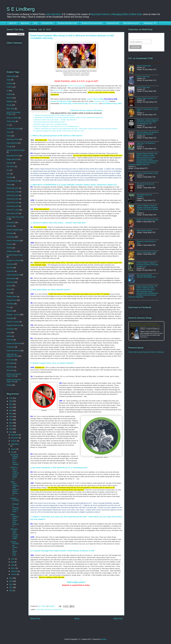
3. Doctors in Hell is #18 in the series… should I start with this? (58, 223)
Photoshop (10, 304)
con (8, 125)
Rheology (10, 318)
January (14, 574)
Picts (8, 307)
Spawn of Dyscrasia (14, 343)
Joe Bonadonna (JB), (80, 103)
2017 (11, 426)
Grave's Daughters (13, 230)
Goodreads (11, 223)
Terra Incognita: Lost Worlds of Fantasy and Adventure (148, 133)
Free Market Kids (13, 181)
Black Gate (11, 109)
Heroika (9, 244)
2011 (11, 587)
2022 (11, 410)
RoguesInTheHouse (14, 325)
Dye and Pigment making (16, 150)
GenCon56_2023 (13, 206)
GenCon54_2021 (13, 199)
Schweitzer (11, 329)
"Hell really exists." (76, 582)
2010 (11, 590)
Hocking (10, 248)
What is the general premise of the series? (55, 115)
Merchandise (11, 278)
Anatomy (10, 87)
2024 (11, 404)
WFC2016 (10, 370)
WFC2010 (10, 367)
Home (77, 619)
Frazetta (10, 177)
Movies (9, 286)
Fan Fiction (11, 166)
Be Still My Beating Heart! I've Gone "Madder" (15, 459)
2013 (11, 581)
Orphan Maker (12, 296)
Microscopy (11, 282)
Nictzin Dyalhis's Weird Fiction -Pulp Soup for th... (15, 520)
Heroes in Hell (58, 90)
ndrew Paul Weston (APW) (62, 101)
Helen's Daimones (13, 241)
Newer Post (35, 619)
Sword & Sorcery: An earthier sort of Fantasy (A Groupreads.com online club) (145, 325)
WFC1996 (10, 363)
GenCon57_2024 (13, 210)
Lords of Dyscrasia (13, 275)
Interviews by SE (113, 23)
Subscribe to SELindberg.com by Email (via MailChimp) (145, 36)
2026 (11, 398)
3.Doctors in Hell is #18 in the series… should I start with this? (55, 120)
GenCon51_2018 (13, 192)
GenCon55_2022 (13, 203)
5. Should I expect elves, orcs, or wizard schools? (52, 363)
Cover (9, 132)
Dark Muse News (13, 139)
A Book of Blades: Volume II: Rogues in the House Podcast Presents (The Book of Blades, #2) (148, 208)
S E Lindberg (21, 9)
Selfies (9, 336)
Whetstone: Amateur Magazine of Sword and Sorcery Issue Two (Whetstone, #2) (148, 122)
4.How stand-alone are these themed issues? (50, 122)
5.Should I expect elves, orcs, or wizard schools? (50, 124)
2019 (11, 420)
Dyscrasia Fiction (13, 156)
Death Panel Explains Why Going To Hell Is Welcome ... (15, 488)
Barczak (10, 98)
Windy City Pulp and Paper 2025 (14, 375)
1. (34, 115)
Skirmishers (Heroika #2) (146, 184)
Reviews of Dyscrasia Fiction (92, 23)
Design (9, 147)
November (15, 438)
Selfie (9, 333)
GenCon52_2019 (13, 195)
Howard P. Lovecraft (14, 260)
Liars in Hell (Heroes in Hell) (147, 252)
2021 (11, 414)
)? (102, 118)
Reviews (10, 311)
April (13, 565)
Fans (8, 174)
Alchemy (10, 83)
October (14, 441)
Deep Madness (12, 143)
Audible (9, 94)
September (15, 444)
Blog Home (25, 23)
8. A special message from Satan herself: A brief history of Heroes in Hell (62, 551)
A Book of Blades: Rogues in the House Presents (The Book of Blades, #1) (147, 265)
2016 (11, 429)
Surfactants (11, 347)
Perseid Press (58, 609)
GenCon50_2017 (13, 188)
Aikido (9, 80)
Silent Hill (10, 340)
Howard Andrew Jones (15, 255)
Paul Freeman (93, 103)
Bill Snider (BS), (66, 103)
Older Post (118, 619)
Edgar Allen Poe (12, 159)
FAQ (35, 23)
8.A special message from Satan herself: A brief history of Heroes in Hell (58, 131)
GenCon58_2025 (13, 213)
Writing (9, 385)
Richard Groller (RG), (102, 101)
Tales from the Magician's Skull (12, 355)
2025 (11, 401)
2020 (11, 417)
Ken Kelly (10, 268)
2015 (11, 432)
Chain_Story (11, 121)
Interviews (48, 609)
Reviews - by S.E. (13, 315)
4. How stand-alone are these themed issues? (50, 290)
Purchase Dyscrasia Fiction (67, 23)
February (14, 571)
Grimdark (10, 233)
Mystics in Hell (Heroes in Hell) (147, 220)
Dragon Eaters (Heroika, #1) (147, 98)
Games (9, 185)
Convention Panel (13, 129)
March (13, 568)
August (14, 449)
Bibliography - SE (150, 23)
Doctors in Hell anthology (76, 86)
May (13, 562)
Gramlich (10, 226)
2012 (11, 584)
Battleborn (10, 101)
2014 (11, 578)
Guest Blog (40, 609)
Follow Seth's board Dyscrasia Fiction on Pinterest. (146, 352)
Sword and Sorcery (13, 351)
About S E (13, 23)
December (15, 435)
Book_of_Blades (12, 118)
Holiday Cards (12, 251)
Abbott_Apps (11, 76)
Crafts (9, 136)
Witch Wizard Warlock (145, 231)
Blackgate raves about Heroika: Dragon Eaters (14, 534)
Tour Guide (11, 360)
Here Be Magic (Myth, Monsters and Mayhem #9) (146, 276)
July (13, 452)
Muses (9, 289)
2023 (11, 407)
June (13, 559)
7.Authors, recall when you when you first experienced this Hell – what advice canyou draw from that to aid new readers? (76, 129)
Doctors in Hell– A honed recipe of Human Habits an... (15, 473)
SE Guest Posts (47, 23)
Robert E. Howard (13, 322)
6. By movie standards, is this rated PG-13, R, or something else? (59, 468)
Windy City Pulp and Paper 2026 (14, 381)
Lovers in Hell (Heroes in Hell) (147, 173)
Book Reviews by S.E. (131, 23)
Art (8, 91)
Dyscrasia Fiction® (100, 14)
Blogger (104, 639)
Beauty (9, 105)
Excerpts (10, 163)
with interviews (54, 14)
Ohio (8, 293)
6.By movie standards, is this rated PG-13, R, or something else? (56, 126)
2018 (11, 423)
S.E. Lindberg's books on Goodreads (145, 63)
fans (8, 170)
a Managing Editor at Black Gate (126, 14)
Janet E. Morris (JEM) (95, 99)
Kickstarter (10, 271)
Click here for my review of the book (86, 110)
